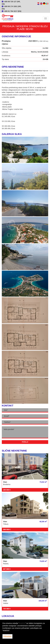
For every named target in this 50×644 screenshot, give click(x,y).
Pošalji (25, 442)
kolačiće (22, 623)
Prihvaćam (7, 636)
